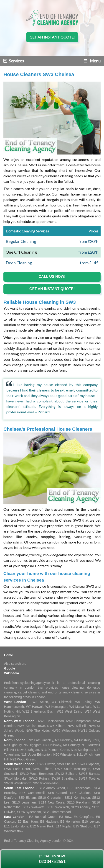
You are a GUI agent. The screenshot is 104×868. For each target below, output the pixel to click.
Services (14, 61)
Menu (92, 61)
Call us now (52, 859)
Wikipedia (11, 673)
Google (10, 668)
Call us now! (52, 277)
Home (9, 655)
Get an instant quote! (52, 37)
